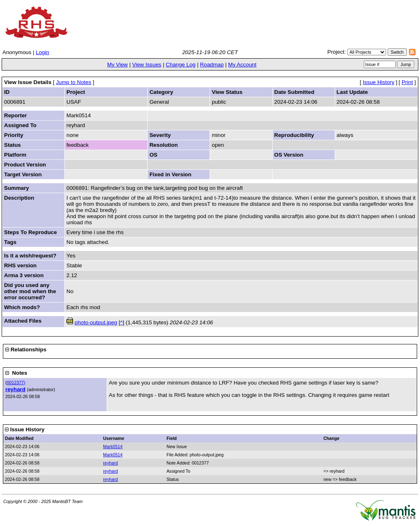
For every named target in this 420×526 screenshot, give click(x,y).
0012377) (16, 383)
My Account (242, 65)
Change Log (181, 65)
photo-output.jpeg (96, 322)
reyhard (15, 389)
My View (117, 65)
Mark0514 (113, 446)
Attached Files (23, 321)
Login (42, 52)
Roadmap (212, 65)
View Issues (147, 65)
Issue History (378, 82)
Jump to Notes (73, 82)
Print (407, 82)
